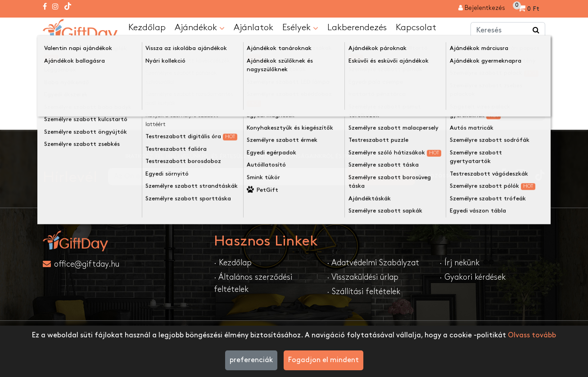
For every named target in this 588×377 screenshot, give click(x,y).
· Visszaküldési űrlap (363, 277)
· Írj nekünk (459, 263)
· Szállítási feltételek (364, 292)
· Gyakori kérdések (473, 277)
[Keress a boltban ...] (536, 31)
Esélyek (300, 28)
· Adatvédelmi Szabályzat (373, 263)
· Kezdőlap (233, 263)
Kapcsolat (416, 27)
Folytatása (520, 112)
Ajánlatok (253, 27)
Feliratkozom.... (381, 176)
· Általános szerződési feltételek (253, 283)
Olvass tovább (532, 335)
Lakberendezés (357, 27)
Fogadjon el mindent (323, 360)
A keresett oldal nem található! (149, 51)
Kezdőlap (147, 27)
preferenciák (251, 360)
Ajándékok (200, 28)
